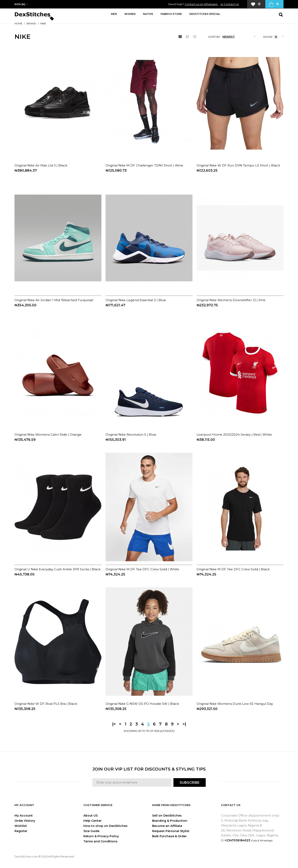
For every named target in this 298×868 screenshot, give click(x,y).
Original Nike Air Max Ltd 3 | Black (41, 165)
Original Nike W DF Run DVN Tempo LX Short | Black (238, 165)
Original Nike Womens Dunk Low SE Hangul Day (235, 704)
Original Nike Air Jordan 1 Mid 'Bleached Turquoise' (54, 300)
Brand (31, 23)
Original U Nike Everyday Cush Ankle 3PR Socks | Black (58, 569)
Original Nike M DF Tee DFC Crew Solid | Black (233, 569)
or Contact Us (230, 4)
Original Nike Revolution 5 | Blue (131, 435)
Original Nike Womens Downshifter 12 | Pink (231, 300)
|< (114, 724)
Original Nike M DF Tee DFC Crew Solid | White (142, 569)
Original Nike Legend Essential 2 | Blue (136, 300)
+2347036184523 (249, 840)
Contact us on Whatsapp (201, 4)
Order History (25, 821)
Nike (43, 23)
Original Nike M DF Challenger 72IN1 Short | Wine (144, 165)
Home (19, 23)
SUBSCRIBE (190, 783)
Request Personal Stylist (171, 831)
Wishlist (21, 826)
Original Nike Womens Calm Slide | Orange (48, 435)
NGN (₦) (20, 4)
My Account (24, 816)
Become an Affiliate (167, 826)
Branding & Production (170, 821)
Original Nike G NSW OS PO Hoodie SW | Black (142, 704)
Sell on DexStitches (167, 816)
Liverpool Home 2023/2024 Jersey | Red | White (234, 435)
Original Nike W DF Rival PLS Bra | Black (46, 704)
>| (184, 724)
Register (21, 831)
